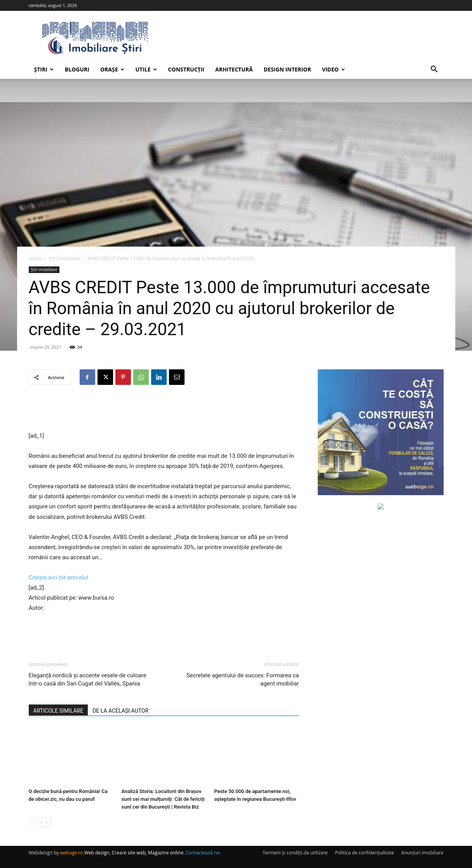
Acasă (35, 258)
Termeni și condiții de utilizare (295, 853)
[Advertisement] (164, 411)
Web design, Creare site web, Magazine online (134, 853)
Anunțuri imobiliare (422, 853)
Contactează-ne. (204, 853)
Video (334, 69)
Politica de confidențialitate (365, 853)
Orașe (112, 69)
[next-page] (46, 822)
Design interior (287, 69)
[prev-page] (34, 822)
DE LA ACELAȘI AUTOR (120, 711)
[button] (434, 70)
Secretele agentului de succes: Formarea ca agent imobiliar (243, 679)
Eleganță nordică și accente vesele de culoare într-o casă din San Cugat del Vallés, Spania (88, 679)
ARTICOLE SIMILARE (58, 711)
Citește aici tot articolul (59, 578)
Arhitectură (234, 69)
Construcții (186, 69)
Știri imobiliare (64, 258)
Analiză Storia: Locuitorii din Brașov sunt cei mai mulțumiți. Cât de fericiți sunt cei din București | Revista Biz (163, 799)
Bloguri (77, 69)
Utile (146, 69)
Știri (44, 69)
